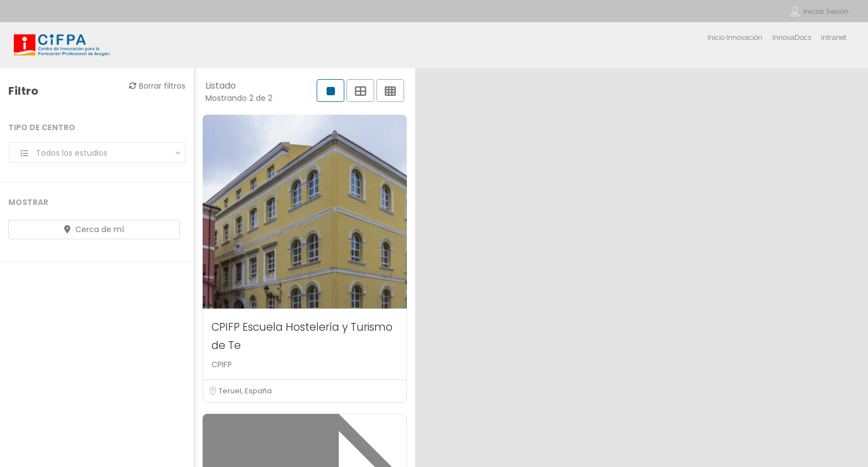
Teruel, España (245, 391)
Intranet (834, 37)
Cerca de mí (94, 229)
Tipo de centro (42, 127)
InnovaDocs (792, 37)
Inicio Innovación (735, 37)
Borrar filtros (157, 86)
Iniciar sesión (826, 11)
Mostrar (28, 202)
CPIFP (222, 365)
